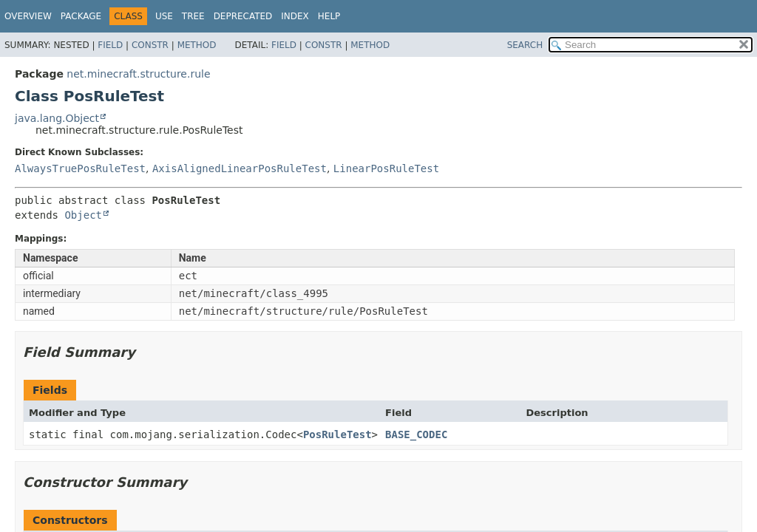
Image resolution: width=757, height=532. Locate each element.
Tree (193, 16)
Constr (150, 45)
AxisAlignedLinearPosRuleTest (240, 168)
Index (295, 16)
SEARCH (525, 45)
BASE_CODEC (416, 434)
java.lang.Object (57, 118)
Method (197, 45)
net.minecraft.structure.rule (138, 74)
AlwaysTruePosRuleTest (80, 168)
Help (329, 16)
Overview (28, 16)
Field (110, 45)
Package (81, 16)
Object (83, 215)
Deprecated (243, 16)
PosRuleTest (337, 434)
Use (164, 16)
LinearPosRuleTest (386, 168)
